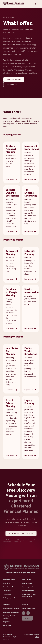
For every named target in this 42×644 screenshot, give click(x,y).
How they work (8, 587)
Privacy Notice (28, 635)
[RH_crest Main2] (14, 3)
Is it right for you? (9, 598)
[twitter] (24, 613)
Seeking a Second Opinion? (9, 617)
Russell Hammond (13, 609)
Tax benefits (7, 591)
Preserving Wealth (28, 587)
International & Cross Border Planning (29, 595)
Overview (6, 583)
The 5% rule (7, 594)
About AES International (11, 612)
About (5, 609)
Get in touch (7, 626)
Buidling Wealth (27, 583)
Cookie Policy (36, 636)
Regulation (7, 622)
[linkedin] (28, 613)
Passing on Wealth (28, 591)
